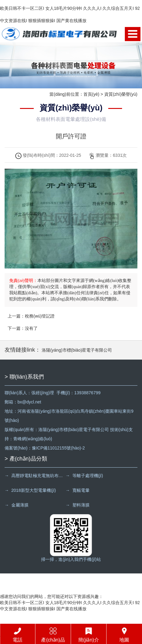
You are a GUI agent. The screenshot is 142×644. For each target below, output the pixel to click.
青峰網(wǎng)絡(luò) (33, 439)
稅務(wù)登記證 (40, 316)
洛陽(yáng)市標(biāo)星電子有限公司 (77, 350)
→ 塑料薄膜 (78, 505)
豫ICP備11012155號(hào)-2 (58, 448)
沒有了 (31, 328)
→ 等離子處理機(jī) (84, 476)
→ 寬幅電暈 (78, 490)
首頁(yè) (91, 94)
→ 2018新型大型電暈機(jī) (30, 490)
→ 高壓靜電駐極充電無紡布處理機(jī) (35, 476)
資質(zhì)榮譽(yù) (121, 94)
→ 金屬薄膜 (17, 505)
